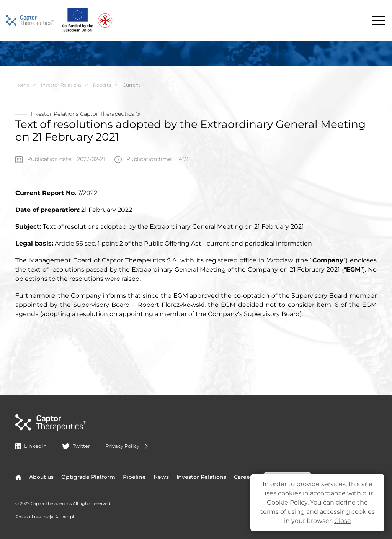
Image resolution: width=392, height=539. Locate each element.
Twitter (76, 446)
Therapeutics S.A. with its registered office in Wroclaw (209, 260)
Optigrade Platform (88, 477)
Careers (244, 477)
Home (22, 85)
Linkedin (31, 446)
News (161, 477)
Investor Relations (61, 85)
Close (343, 521)
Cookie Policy (287, 502)
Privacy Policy (128, 446)
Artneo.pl (65, 517)
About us (41, 477)
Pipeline (134, 477)
